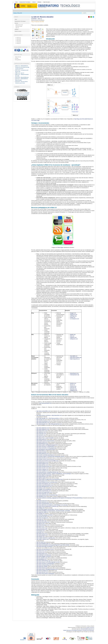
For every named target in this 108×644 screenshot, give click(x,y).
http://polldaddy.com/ (41, 559)
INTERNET (34, 19)
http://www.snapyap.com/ (42, 469)
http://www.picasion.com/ (42, 476)
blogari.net (73, 317)
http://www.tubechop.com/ (43, 494)
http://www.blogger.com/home (44, 556)
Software (39, 2)
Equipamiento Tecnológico (25, 2)
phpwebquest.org (74, 373)
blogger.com (73, 313)
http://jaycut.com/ (40, 524)
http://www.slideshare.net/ (43, 428)
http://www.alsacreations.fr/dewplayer (45, 574)
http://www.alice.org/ (41, 521)
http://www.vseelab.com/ (42, 471)
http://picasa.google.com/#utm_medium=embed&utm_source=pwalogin (54, 474)
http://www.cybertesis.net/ (43, 502)
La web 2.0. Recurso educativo (42, 17)
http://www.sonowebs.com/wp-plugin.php (46, 448)
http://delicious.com (41, 432)
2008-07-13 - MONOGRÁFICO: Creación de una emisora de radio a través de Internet (22, 67)
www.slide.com (40, 532)
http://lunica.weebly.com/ (42, 571)
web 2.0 (17, 28)
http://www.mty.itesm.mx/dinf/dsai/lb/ (45, 446)
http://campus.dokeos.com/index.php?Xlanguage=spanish (50, 456)
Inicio (16, 2)
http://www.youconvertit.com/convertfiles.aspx (47, 461)
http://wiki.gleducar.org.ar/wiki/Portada (46, 449)
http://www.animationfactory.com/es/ (45, 549)
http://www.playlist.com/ (42, 535)
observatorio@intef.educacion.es (87, 629)
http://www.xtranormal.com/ (43, 522)
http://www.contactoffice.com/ (43, 411)
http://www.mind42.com (76, 357)
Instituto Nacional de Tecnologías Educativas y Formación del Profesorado (79, 630)
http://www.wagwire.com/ (42, 464)
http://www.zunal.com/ (42, 501)
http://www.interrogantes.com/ (44, 484)
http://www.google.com (42, 424)
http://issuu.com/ (40, 436)
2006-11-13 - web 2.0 (20, 73)
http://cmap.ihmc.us (75, 359)
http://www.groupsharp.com (55, 424)
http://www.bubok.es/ (41, 439)
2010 (17, 42)
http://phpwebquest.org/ (42, 444)
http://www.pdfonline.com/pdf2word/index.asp (47, 472)
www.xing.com (40, 519)
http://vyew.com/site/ (41, 452)
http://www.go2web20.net (45, 403)
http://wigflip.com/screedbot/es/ (44, 489)
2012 (17, 39)
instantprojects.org (75, 375)
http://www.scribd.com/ (42, 442)
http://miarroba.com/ (41, 434)
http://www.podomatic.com (43, 423)
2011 (17, 40)
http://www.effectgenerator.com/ (44, 486)
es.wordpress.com (75, 319)
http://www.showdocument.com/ (44, 466)
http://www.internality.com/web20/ (44, 546)
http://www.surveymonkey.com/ (44, 565)
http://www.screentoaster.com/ (44, 491)
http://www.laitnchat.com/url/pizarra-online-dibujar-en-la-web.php (52, 505)
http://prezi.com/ (40, 526)
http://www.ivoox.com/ (42, 551)
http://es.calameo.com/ (42, 558)
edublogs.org (73, 316)
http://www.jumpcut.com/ (42, 462)
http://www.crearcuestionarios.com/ (45, 485)
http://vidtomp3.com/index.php (44, 555)
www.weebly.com (41, 514)
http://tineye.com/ (41, 536)
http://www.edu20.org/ (42, 568)
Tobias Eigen (60, 247)
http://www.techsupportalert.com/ (44, 492)
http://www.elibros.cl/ (41, 451)
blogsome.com (74, 314)
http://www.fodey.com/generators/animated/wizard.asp (49, 479)
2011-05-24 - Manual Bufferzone (22, 77)
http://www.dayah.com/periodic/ (44, 475)
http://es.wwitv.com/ (41, 542)
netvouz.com (73, 386)
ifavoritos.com (73, 389)
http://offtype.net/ (40, 508)
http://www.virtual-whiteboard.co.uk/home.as (47, 506)
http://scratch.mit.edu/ (42, 516)
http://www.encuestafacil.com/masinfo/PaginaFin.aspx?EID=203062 (53, 545)
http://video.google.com (42, 418)
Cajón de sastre (47, 2)
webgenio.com (74, 391)
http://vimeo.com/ (41, 552)
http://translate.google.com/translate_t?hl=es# (47, 509)
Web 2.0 (40, 19)
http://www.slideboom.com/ (43, 429)
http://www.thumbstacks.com (43, 421)
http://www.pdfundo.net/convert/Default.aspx (47, 495)
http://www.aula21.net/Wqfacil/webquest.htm (47, 445)
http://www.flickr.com (57, 415)
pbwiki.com (73, 335)
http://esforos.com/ (41, 488)
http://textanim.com (41, 435)
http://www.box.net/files (42, 566)
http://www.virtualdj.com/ (42, 518)
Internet (34, 2)
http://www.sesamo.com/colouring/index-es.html (48, 562)
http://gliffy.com (74, 356)
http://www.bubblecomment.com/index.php (47, 482)
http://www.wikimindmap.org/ (43, 561)
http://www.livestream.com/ (43, 525)
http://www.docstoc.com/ (42, 465)
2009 (17, 43)
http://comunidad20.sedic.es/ (43, 544)
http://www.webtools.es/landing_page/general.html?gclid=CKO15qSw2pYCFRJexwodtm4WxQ (59, 498)
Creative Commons (90, 627)
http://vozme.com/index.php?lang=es (45, 455)
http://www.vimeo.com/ (42, 431)
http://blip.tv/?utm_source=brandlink (45, 438)
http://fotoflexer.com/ (41, 496)
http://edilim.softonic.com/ (43, 539)
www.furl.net (73, 388)
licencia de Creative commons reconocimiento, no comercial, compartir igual (22, 94)
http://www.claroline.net (42, 458)
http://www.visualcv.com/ (42, 468)
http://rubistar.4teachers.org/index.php (46, 538)
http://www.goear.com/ (42, 481)
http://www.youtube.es (54, 418)
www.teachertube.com (42, 529)
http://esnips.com (40, 420)
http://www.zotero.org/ (42, 528)
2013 (17, 38)
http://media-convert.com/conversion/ (45, 441)
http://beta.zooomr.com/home (43, 415)
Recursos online (19, 26)
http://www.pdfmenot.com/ (43, 454)
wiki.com (72, 336)
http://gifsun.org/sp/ (41, 478)
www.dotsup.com (40, 531)
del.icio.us (73, 385)
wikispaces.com (74, 339)
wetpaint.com (73, 337)
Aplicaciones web (19, 25)
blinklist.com (73, 383)
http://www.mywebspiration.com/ (44, 504)
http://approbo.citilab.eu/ (42, 512)
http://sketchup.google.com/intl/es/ (45, 515)
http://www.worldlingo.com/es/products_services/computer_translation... (54, 511)
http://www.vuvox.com (42, 534)
